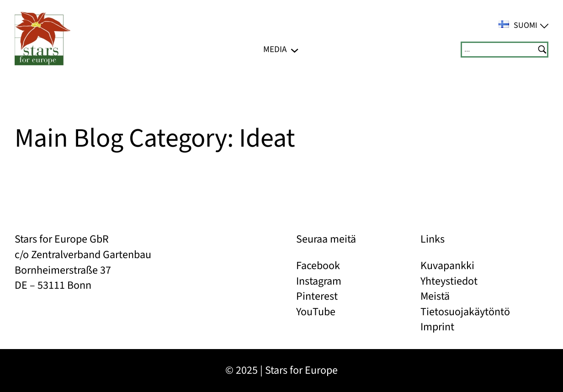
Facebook (318, 266)
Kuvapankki (447, 266)
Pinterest (317, 296)
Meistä (435, 296)
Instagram (319, 281)
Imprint (437, 327)
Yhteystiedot (449, 281)
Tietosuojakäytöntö (465, 312)
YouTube (316, 312)
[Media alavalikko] (295, 50)
